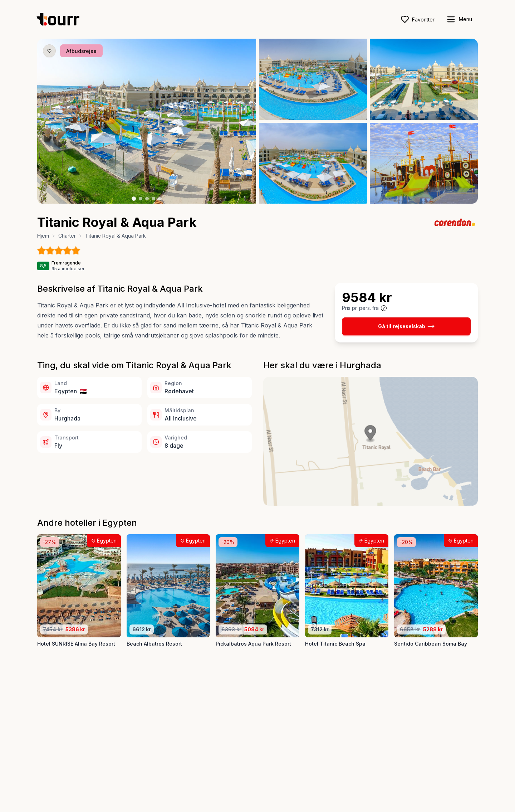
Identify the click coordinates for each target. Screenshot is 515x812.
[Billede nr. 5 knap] (160, 199)
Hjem (43, 236)
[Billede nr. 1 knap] (134, 199)
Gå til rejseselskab (406, 326)
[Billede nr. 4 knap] (153, 199)
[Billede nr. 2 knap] (141, 199)
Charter (67, 236)
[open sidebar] (459, 19)
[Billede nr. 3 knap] (147, 199)
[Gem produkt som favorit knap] (49, 51)
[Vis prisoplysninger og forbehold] (384, 308)
